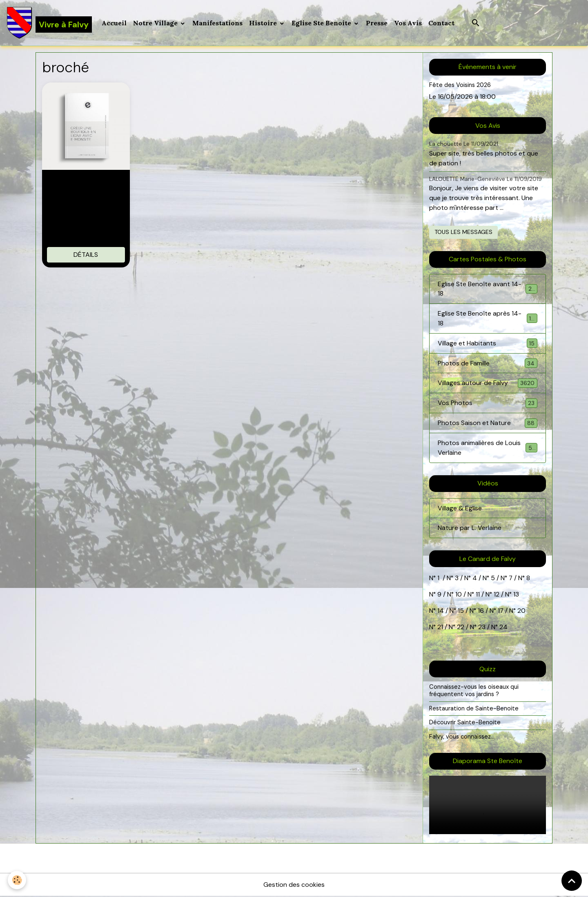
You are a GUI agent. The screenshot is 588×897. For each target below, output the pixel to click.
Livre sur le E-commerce (86, 185)
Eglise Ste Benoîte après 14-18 (488, 319)
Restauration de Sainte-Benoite (474, 709)
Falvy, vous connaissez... (462, 738)
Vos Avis (408, 23)
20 (521, 612)
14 (441, 612)
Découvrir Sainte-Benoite (465, 723)
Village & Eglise (460, 509)
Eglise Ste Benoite (322, 23)
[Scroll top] (572, 881)
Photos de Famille (488, 364)
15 (461, 612)
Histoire (264, 23)
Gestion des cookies (294, 885)
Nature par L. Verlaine (470, 529)
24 (503, 628)
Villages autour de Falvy (488, 384)
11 (477, 595)
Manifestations (217, 23)
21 (441, 628)
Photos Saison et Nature (488, 424)
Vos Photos (488, 404)
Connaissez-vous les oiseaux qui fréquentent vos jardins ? (474, 692)
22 (460, 628)
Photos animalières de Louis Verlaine (488, 448)
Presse (377, 23)
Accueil (114, 23)
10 (458, 595)
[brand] (49, 23)
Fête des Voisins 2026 (460, 85)
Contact (441, 23)
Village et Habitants (488, 344)
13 (516, 595)
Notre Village (156, 23)
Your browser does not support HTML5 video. (488, 806)
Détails (86, 255)
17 (501, 612)
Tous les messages (463, 232)
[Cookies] (17, 880)
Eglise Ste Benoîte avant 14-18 (488, 289)
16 (481, 612)
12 (497, 595)
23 (482, 628)
